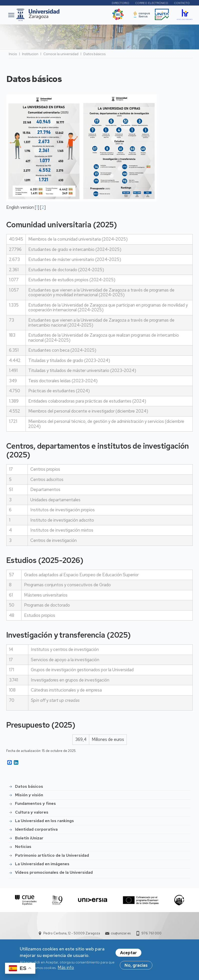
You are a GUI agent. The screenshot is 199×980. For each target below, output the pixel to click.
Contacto (182, 3)
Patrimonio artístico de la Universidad (52, 855)
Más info (66, 968)
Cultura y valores (32, 812)
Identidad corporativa (36, 829)
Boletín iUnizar (29, 838)
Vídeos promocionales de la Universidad (54, 872)
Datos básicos (29, 786)
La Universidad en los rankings (44, 821)
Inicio (13, 54)
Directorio (121, 3)
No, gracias (136, 966)
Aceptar (128, 953)
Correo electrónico (152, 3)
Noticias (23, 847)
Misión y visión (29, 795)
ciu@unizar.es (121, 933)
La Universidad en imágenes (42, 864)
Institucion (30, 54)
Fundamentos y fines (35, 803)
